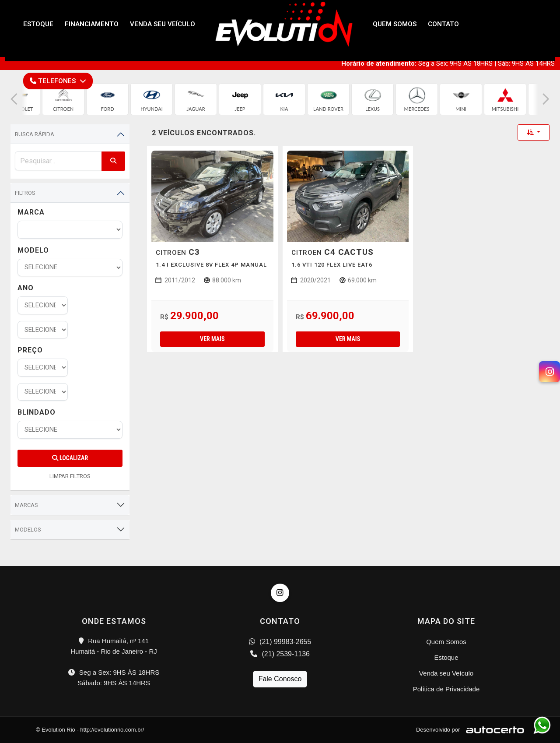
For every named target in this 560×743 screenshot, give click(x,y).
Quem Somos (446, 642)
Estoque (446, 657)
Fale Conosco (280, 679)
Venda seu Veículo (446, 673)
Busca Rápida (35, 134)
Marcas (26, 505)
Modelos (28, 530)
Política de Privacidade (446, 689)
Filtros (25, 193)
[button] (14, 99)
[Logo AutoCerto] (493, 730)
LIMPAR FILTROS (70, 476)
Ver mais (212, 339)
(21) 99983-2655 (280, 642)
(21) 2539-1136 (280, 654)
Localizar (70, 458)
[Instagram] (549, 372)
